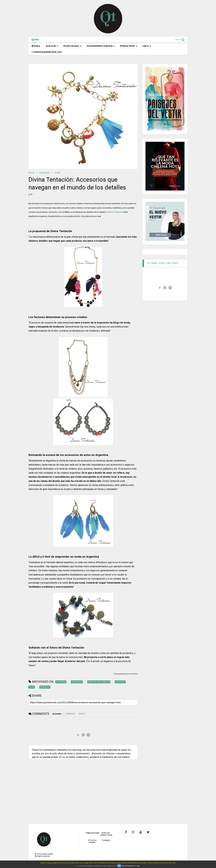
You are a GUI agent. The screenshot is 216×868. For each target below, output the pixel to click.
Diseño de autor (73, 46)
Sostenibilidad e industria (101, 46)
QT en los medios (92, 841)
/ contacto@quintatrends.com (47, 52)
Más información (128, 866)
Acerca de (52, 46)
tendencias (44, 173)
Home (36, 46)
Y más (137, 866)
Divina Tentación (115, 212)
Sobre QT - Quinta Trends (106, 834)
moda (57, 173)
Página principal (92, 833)
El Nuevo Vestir (129, 46)
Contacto (106, 840)
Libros (147, 46)
